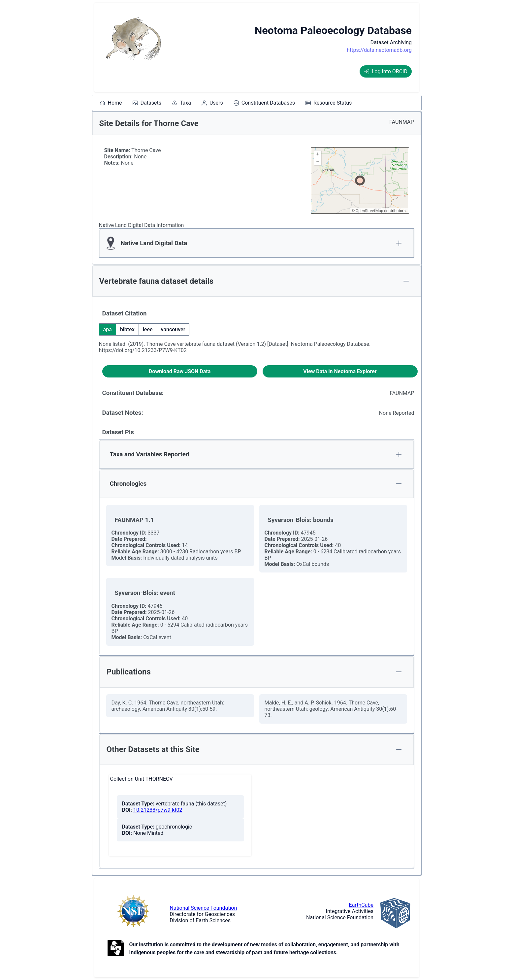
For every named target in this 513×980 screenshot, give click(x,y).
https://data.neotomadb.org (379, 50)
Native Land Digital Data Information (142, 225)
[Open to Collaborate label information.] (116, 949)
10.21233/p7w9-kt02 (158, 810)
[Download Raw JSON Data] (180, 371)
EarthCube (361, 905)
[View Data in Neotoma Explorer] (340, 371)
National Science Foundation (203, 908)
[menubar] (226, 103)
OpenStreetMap (369, 211)
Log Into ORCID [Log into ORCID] (386, 71)
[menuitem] (111, 103)
